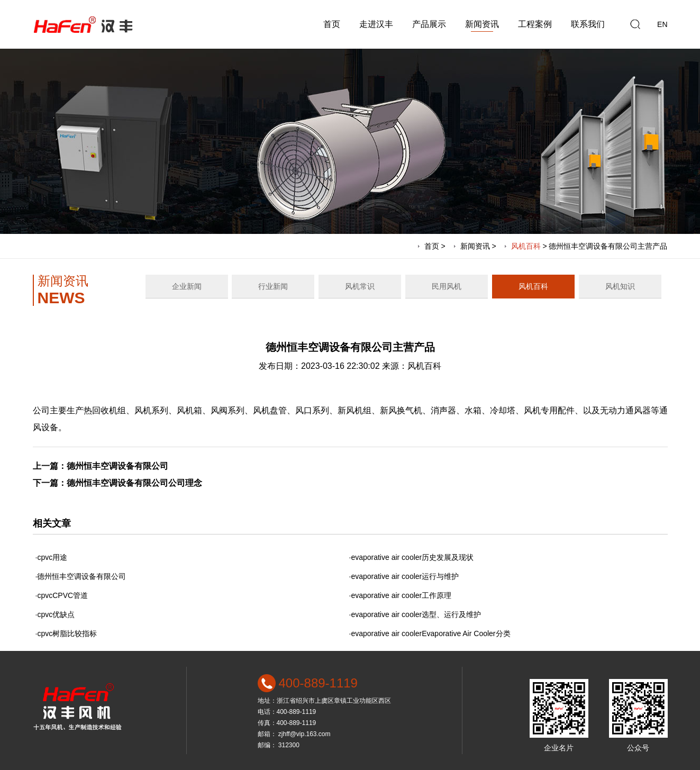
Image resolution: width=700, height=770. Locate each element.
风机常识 (360, 286)
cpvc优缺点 (56, 614)
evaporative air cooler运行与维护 (405, 576)
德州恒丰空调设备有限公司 (117, 466)
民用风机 (447, 286)
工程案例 (535, 24)
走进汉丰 (376, 24)
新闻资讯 (482, 24)
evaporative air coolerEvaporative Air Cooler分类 (430, 633)
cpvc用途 (52, 557)
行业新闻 (273, 286)
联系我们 (588, 24)
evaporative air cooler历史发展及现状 (412, 557)
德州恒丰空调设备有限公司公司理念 (134, 483)
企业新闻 (187, 286)
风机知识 (620, 286)
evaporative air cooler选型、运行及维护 (416, 614)
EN (662, 24)
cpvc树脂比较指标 (67, 633)
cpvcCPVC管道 (62, 595)
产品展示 (429, 24)
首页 (332, 24)
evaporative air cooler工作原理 (401, 595)
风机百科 (526, 246)
